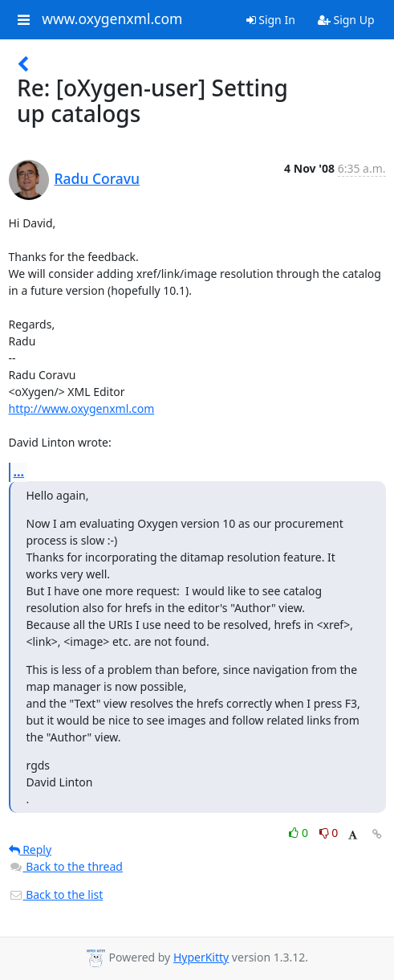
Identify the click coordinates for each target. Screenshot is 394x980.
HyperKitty (201, 957)
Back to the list (56, 894)
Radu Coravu (97, 178)
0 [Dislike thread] (329, 833)
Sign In (271, 20)
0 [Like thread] (300, 833)
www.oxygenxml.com (112, 19)
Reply (30, 849)
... (19, 472)
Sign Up (346, 20)
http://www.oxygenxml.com (82, 408)
